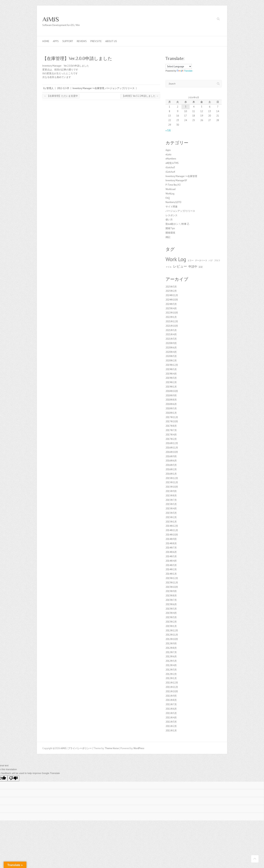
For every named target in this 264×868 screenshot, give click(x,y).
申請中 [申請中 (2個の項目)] (193, 266)
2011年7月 (171, 704)
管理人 (50, 88)
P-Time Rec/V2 (173, 185)
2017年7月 (171, 430)
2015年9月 (171, 491)
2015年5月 (171, 504)
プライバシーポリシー (80, 748)
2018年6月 (171, 404)
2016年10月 (172, 452)
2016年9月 (171, 456)
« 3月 (168, 130)
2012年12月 (172, 631)
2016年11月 (172, 448)
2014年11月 (172, 530)
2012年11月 (172, 635)
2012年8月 (171, 648)
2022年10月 (172, 313)
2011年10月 (172, 691)
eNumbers (171, 159)
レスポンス (172, 215)
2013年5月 (171, 609)
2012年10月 (172, 639)
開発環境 (170, 233)
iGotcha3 (170, 167)
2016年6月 (171, 461)
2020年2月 (171, 361)
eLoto (168, 154)
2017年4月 (171, 435)
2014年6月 (171, 552)
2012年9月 (171, 644)
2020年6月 (171, 348)
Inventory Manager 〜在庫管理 (88, 88)
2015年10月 (172, 487)
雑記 (168, 237)
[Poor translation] (13, 778)
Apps (56, 41)
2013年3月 (171, 617)
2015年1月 (171, 522)
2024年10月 (172, 300)
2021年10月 (172, 326)
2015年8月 (171, 496)
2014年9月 (171, 539)
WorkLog (170, 194)
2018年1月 (171, 413)
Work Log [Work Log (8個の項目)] (176, 259)
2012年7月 (171, 652)
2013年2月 (171, 622)
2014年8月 (171, 543)
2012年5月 (171, 661)
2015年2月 (171, 517)
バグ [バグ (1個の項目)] (211, 260)
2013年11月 (172, 583)
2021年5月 (171, 330)
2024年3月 (171, 304)
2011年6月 (171, 709)
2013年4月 (171, 613)
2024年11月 (172, 295)
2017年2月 (171, 439)
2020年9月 (171, 343)
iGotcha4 (170, 172)
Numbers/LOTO (173, 202)
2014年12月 (172, 526)
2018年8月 (171, 400)
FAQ (168, 198)
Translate (185, 71)
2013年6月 (171, 604)
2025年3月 (171, 287)
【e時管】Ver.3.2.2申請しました (140, 96)
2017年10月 (172, 421)
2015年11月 (172, 482)
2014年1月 (171, 574)
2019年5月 (171, 369)
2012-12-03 (63, 88)
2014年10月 (172, 535)
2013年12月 (172, 578)
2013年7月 (171, 600)
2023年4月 (171, 308)
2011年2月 (171, 726)
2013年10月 (172, 587)
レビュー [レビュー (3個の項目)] (180, 266)
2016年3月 (171, 465)
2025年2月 (171, 291)
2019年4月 (171, 374)
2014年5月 (171, 556)
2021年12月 (172, 321)
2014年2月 (171, 569)
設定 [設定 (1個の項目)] (201, 267)
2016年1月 (171, 474)
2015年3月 (171, 513)
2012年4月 (171, 665)
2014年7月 (171, 548)
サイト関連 (172, 207)
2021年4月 (171, 334)
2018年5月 (171, 408)
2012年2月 (171, 674)
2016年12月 (172, 443)
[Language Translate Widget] (179, 66)
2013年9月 (171, 591)
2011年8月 (171, 700)
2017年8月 (171, 426)
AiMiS (51, 19)
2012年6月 (171, 656)
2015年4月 (171, 509)
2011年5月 (171, 713)
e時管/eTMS (172, 163)
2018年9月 (171, 396)
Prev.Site (96, 41)
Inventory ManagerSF (176, 180)
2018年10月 (172, 391)
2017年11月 (172, 417)
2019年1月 (171, 387)
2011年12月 (172, 683)
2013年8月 (171, 596)
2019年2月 (171, 382)
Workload (170, 189)
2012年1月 (171, 678)
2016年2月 (171, 469)
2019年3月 (171, 378)
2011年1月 (171, 731)
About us (111, 41)
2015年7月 (171, 500)
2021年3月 (171, 339)
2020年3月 (171, 356)
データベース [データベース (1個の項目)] (201, 260)
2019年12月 (172, 365)
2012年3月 (171, 670)
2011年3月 (171, 722)
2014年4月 (171, 561)
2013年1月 (171, 626)
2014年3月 (171, 565)
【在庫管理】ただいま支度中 (61, 96)
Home (46, 41)
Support (68, 41)
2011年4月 (171, 718)
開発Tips (170, 228)
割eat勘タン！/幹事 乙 (177, 224)
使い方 (169, 220)
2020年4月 (171, 352)
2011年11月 (172, 687)
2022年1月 (171, 317)
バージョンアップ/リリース (120, 88)
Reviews (82, 41)
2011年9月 (171, 696)
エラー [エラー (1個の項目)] (191, 260)
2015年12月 (172, 478)
